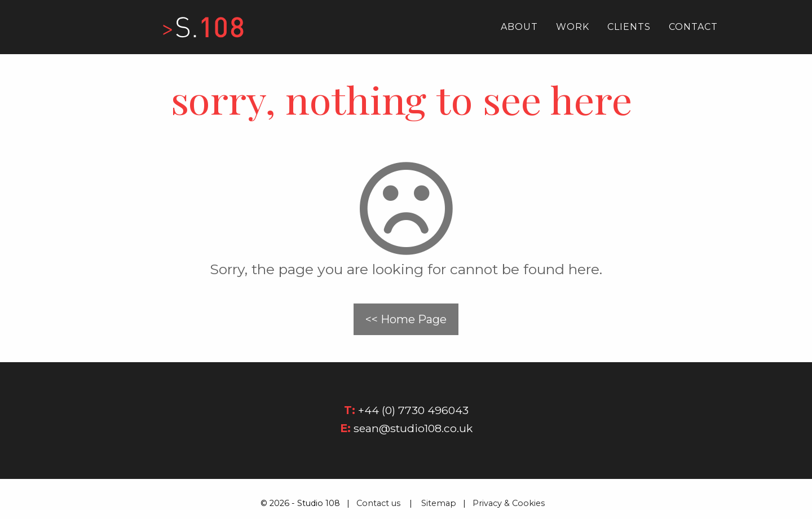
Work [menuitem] (573, 27)
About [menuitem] (519, 27)
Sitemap (439, 503)
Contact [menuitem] (693, 27)
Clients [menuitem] (629, 27)
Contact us (378, 503)
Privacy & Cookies (512, 503)
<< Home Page (406, 319)
